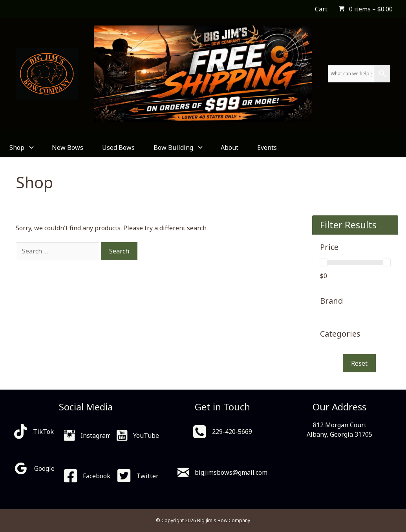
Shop (21, 148)
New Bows (68, 148)
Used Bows (118, 148)
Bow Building (178, 148)
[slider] (324, 262)
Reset (359, 363)
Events (267, 148)
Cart (321, 9)
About (230, 148)
